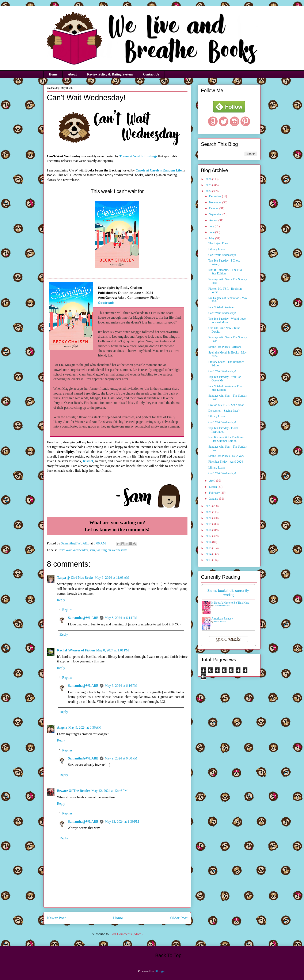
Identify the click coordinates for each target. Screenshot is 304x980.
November (216, 202)
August (214, 220)
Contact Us (151, 74)
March (213, 487)
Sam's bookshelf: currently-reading (229, 593)
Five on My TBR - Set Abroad (226, 405)
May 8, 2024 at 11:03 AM (112, 578)
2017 (209, 536)
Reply (61, 600)
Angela (62, 727)
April (212, 481)
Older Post (179, 918)
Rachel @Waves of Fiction (76, 650)
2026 (209, 179)
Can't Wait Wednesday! (222, 255)
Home (53, 74)
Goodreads (106, 302)
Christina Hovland (222, 606)
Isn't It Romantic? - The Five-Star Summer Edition (226, 439)
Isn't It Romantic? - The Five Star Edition (225, 272)
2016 (209, 542)
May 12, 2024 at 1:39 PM (122, 822)
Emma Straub (220, 622)
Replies (67, 610)
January (214, 499)
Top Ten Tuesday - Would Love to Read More (227, 321)
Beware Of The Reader (74, 791)
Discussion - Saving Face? (224, 411)
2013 (209, 560)
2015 (209, 548)
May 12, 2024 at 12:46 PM (109, 791)
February (215, 493)
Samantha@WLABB (83, 618)
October (214, 208)
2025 (209, 185)
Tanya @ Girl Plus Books (75, 578)
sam (92, 550)
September (216, 214)
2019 (209, 524)
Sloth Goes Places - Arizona (225, 347)
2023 (209, 506)
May (212, 238)
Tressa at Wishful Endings (138, 156)
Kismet (88, 461)
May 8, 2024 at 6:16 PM (121, 686)
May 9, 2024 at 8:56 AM (85, 727)
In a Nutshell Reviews (221, 307)
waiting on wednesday (112, 550)
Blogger (160, 971)
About (72, 74)
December (215, 196)
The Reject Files (218, 243)
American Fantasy (222, 619)
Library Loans (217, 249)
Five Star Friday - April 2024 (226, 462)
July (212, 226)
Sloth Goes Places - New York (226, 456)
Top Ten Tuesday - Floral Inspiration (223, 430)
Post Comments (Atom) (126, 934)
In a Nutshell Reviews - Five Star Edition (225, 388)
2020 (209, 518)
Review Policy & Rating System (110, 74)
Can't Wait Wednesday (73, 550)
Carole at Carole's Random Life (159, 170)
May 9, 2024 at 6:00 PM (121, 758)
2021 (209, 512)
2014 (209, 554)
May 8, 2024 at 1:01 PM (113, 650)
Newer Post (56, 918)
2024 (209, 191)
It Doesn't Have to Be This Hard (230, 603)
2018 (209, 530)
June (212, 232)
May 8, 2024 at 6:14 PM (121, 618)
